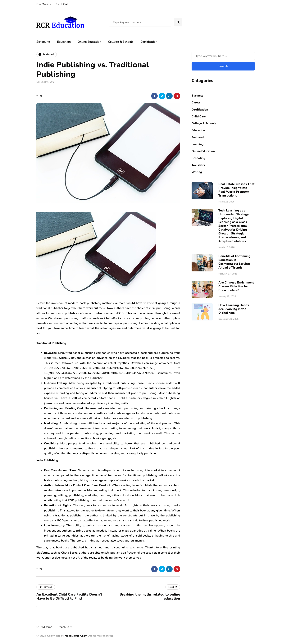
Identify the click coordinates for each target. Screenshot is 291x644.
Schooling (43, 42)
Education (64, 42)
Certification (149, 42)
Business (197, 96)
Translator (198, 165)
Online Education (89, 42)
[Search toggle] (178, 22)
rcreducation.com (76, 636)
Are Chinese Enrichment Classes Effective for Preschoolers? (236, 286)
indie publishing (160, 308)
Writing (197, 172)
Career (196, 102)
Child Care (199, 116)
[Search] (140, 22)
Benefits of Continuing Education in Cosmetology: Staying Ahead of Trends (234, 262)
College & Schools (121, 42)
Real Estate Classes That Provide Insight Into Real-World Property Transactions (236, 190)
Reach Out (61, 4)
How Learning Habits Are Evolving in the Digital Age (234, 309)
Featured (198, 137)
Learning (198, 144)
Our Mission (44, 4)
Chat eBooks (69, 553)
